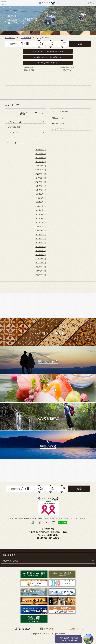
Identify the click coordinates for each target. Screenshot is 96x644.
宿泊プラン (67, 70)
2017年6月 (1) (41, 267)
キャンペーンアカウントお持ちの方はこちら (48, 51)
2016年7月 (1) (41, 275)
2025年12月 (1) (40, 166)
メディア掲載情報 (13, 127)
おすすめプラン (57, 129)
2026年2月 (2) (41, 158)
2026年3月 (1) (41, 154)
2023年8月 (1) (41, 194)
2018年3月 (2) (41, 255)
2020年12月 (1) (40, 206)
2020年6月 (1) (41, 214)
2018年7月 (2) (41, 247)
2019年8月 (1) (41, 235)
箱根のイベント (57, 118)
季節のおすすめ (57, 123)
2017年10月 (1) (40, 259)
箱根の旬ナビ (65, 111)
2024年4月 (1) (41, 186)
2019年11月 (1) (40, 227)
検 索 (80, 44)
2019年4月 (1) (41, 243)
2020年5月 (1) (41, 218)
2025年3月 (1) (41, 174)
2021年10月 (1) (40, 198)
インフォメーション (14, 122)
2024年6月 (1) (41, 182)
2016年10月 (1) (40, 271)
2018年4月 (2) (41, 251)
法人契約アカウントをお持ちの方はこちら (48, 57)
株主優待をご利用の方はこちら (48, 63)
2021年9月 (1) (41, 202)
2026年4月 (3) (41, 150)
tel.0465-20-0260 (48, 538)
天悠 (47, 3)
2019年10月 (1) (40, 231)
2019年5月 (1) (41, 239)
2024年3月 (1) (41, 190)
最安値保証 (29, 68)
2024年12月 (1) (40, 178)
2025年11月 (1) (40, 170)
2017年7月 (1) (41, 263)
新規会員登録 (29, 70)
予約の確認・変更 (67, 68)
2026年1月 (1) (41, 162)
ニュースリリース (13, 132)
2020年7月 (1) (41, 210)
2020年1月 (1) (41, 222)
